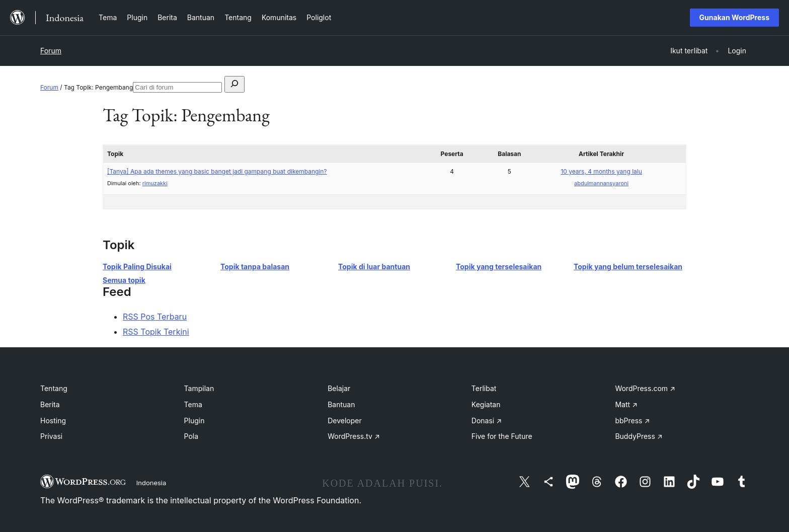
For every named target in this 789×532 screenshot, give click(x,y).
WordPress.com (645, 388)
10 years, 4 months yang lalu (601, 171)
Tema (193, 404)
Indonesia (151, 483)
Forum (51, 51)
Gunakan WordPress (734, 17)
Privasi (51, 436)
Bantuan (341, 404)
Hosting (53, 421)
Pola (191, 436)
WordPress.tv (354, 436)
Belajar (339, 388)
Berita (50, 404)
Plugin (194, 421)
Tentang (54, 388)
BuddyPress (639, 436)
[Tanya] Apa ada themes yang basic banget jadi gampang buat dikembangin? (217, 171)
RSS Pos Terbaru (155, 317)
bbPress (632, 421)
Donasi (487, 421)
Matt (626, 404)
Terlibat (484, 388)
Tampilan (199, 388)
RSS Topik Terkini (156, 332)
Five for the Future (502, 436)
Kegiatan (486, 404)
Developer (345, 421)
